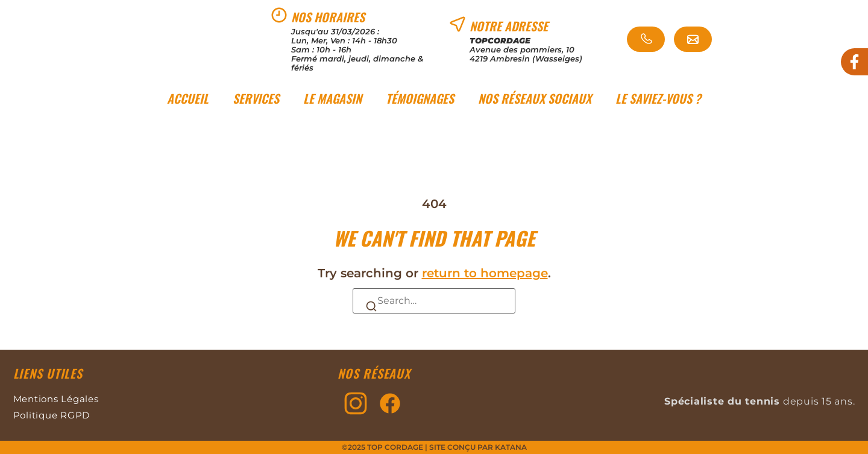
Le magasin (332, 98)
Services (256, 98)
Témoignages (420, 98)
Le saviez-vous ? (658, 98)
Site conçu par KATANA (478, 447)
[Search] (371, 305)
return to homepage (485, 273)
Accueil (188, 98)
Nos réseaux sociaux (535, 98)
